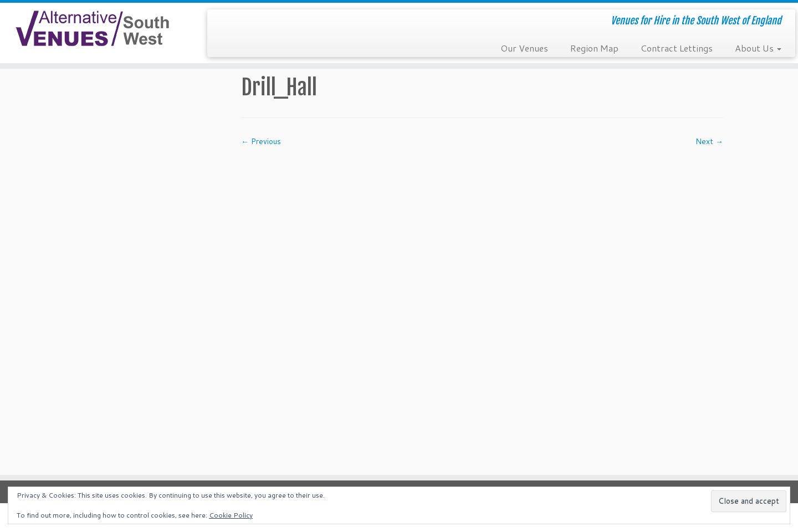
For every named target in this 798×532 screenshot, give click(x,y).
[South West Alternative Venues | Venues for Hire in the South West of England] (92, 29)
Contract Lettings (677, 48)
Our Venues (524, 48)
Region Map (594, 48)
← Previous (261, 141)
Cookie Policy (231, 515)
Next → (709, 141)
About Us (758, 48)
